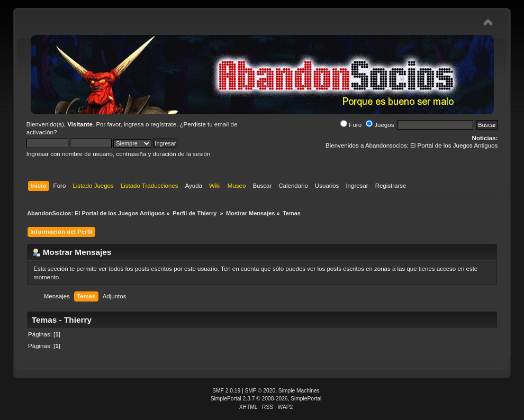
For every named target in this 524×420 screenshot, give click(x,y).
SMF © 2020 (260, 391)
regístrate (164, 124)
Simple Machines (299, 391)
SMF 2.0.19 (226, 391)
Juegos (380, 125)
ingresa (134, 124)
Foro (351, 125)
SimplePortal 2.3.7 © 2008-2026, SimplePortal (266, 399)
